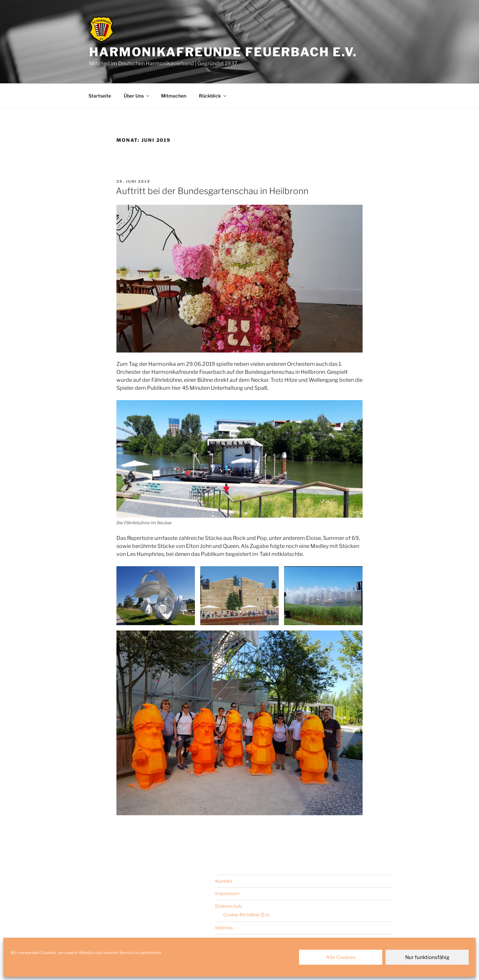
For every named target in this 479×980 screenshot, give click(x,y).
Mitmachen (174, 96)
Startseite (100, 96)
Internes (224, 928)
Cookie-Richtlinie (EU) (246, 915)
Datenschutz (229, 906)
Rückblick (213, 96)
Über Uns (137, 96)
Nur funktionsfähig (427, 957)
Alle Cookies (341, 957)
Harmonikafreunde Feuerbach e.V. (223, 52)
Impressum (227, 893)
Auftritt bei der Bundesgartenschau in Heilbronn (212, 191)
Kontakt (224, 881)
